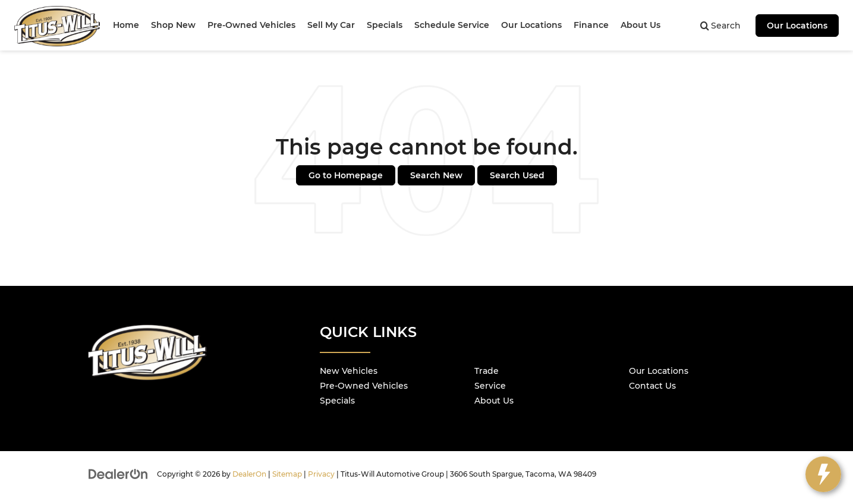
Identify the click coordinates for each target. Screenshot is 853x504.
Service (490, 386)
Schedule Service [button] (452, 25)
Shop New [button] (173, 25)
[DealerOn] (118, 474)
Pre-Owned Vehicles (364, 386)
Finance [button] (591, 25)
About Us (494, 401)
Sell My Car (331, 25)
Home (126, 25)
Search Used (517, 175)
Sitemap (287, 474)
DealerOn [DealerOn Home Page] (249, 474)
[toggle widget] (823, 474)
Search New (436, 175)
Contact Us (652, 386)
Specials (337, 401)
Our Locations (797, 26)
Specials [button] (385, 25)
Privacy (321, 474)
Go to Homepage (346, 175)
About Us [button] (640, 25)
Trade (487, 371)
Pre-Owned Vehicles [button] (251, 25)
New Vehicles (349, 371)
